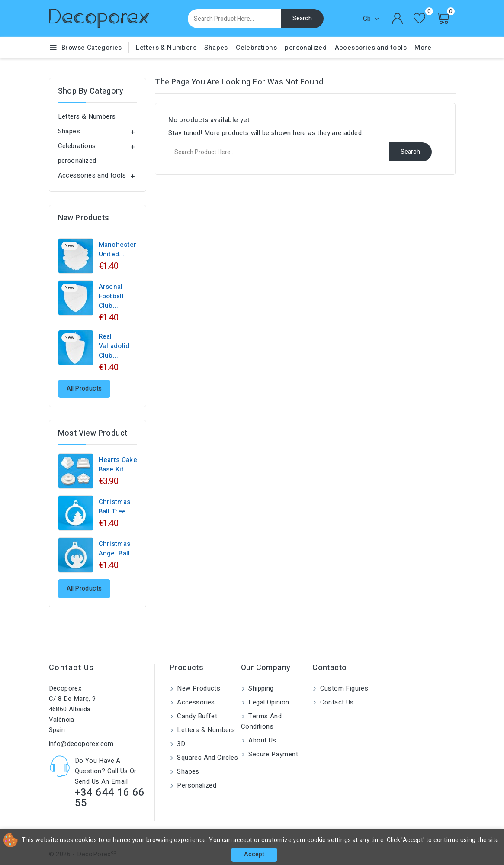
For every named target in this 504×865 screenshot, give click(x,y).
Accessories (195, 702)
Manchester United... (118, 249)
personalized (306, 48)
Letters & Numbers (166, 48)
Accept (254, 854)
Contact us (72, 668)
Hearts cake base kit (118, 465)
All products (84, 389)
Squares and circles (207, 758)
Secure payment (272, 754)
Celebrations (256, 48)
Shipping (260, 688)
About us (262, 740)
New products (198, 688)
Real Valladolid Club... (114, 346)
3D (180, 744)
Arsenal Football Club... (111, 296)
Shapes (216, 48)
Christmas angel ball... (117, 549)
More (423, 48)
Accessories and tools (371, 48)
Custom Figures (343, 688)
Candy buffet (196, 716)
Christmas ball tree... (115, 507)
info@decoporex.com (81, 744)
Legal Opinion (268, 702)
